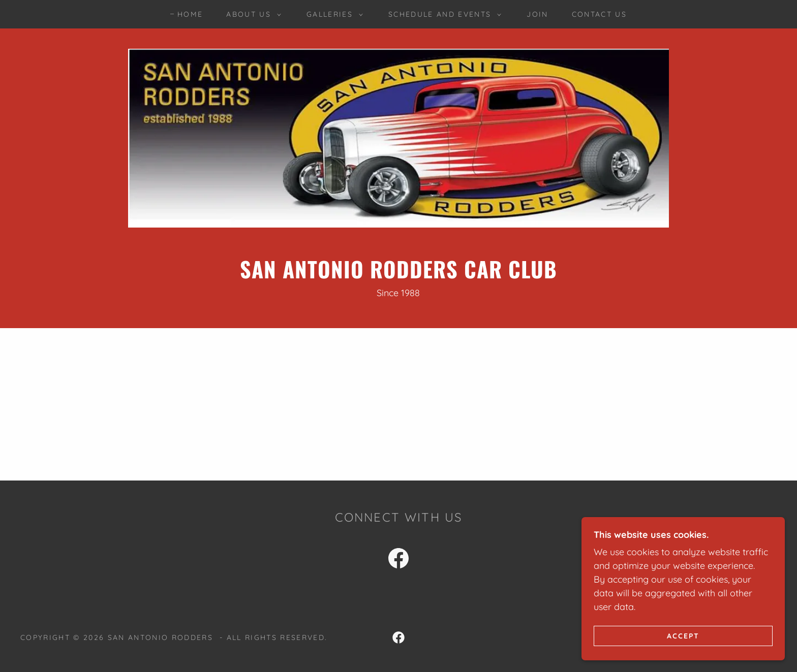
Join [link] (537, 14)
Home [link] (190, 14)
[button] (251, 14)
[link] (398, 560)
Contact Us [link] (599, 14)
